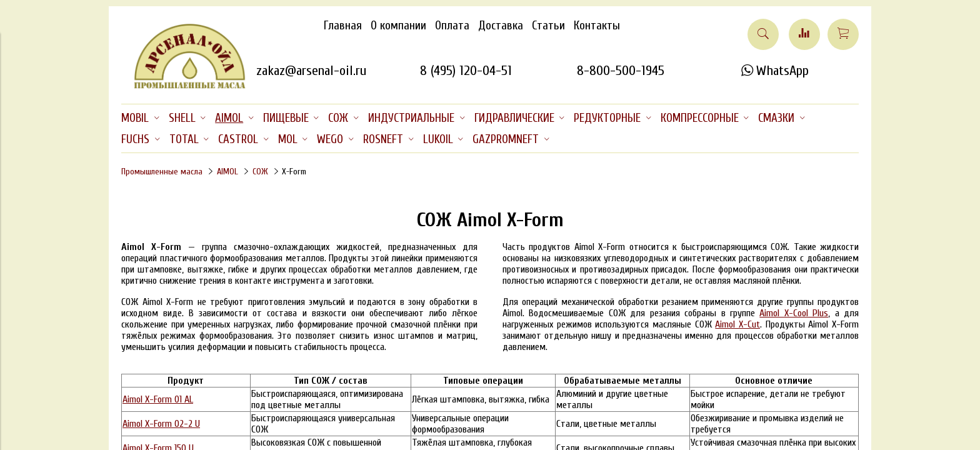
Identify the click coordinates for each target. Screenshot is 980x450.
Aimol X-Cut (737, 324)
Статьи (548, 26)
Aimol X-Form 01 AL (158, 399)
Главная (343, 26)
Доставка (501, 26)
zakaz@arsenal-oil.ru (311, 71)
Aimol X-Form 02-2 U (161, 424)
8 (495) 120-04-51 (466, 71)
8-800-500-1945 (621, 71)
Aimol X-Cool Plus (794, 313)
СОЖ (260, 172)
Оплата (452, 26)
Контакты (597, 26)
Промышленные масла (162, 172)
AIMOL (227, 172)
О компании (398, 26)
